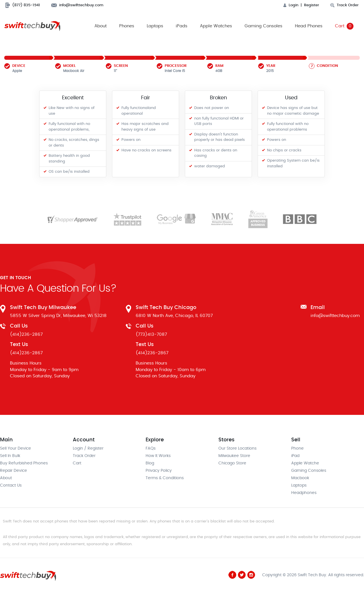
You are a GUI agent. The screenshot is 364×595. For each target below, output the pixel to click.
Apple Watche (305, 463)
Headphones (304, 493)
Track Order (344, 5)
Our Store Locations (237, 448)
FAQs (151, 448)
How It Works (158, 456)
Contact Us (11, 485)
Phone (297, 448)
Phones (127, 26)
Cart (344, 26)
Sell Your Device (15, 448)
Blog (150, 463)
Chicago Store (232, 463)
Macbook (300, 478)
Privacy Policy (159, 471)
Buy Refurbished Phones (24, 463)
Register (312, 5)
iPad (295, 456)
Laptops (155, 26)
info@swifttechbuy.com (77, 5)
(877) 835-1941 (23, 5)
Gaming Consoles (263, 26)
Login (291, 5)
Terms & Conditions (165, 478)
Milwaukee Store (234, 456)
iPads (182, 26)
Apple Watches (216, 26)
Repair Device (14, 471)
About (101, 26)
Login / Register (88, 448)
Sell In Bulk (10, 456)
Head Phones (309, 26)
